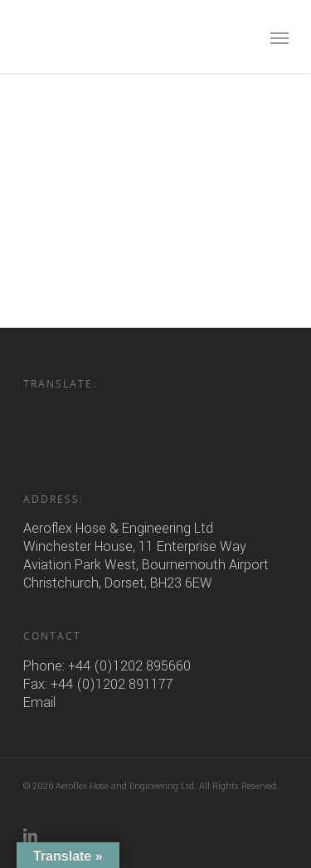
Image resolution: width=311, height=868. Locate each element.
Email (39, 702)
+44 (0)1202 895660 (129, 666)
